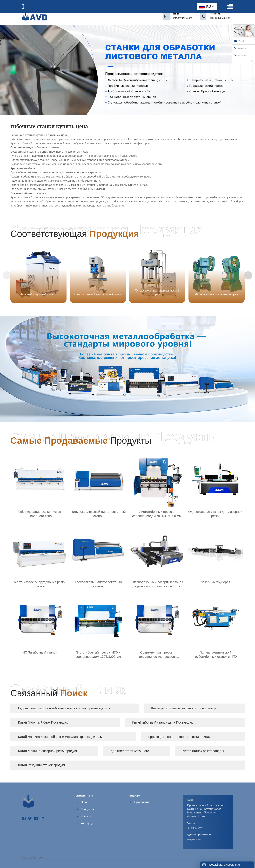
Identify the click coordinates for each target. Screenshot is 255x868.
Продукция (88, 809)
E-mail (239, 41)
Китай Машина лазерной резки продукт (48, 751)
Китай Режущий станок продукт (42, 765)
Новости (86, 816)
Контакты (87, 824)
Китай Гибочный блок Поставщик (43, 722)
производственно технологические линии (179, 737)
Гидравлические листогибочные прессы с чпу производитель (64, 708)
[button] (248, 275)
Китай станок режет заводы (203, 751)
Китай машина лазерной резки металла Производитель (60, 737)
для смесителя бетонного (130, 751)
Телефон (240, 48)
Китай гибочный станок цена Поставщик (162, 722)
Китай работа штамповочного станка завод (184, 708)
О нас (84, 802)
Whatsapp (240, 55)
